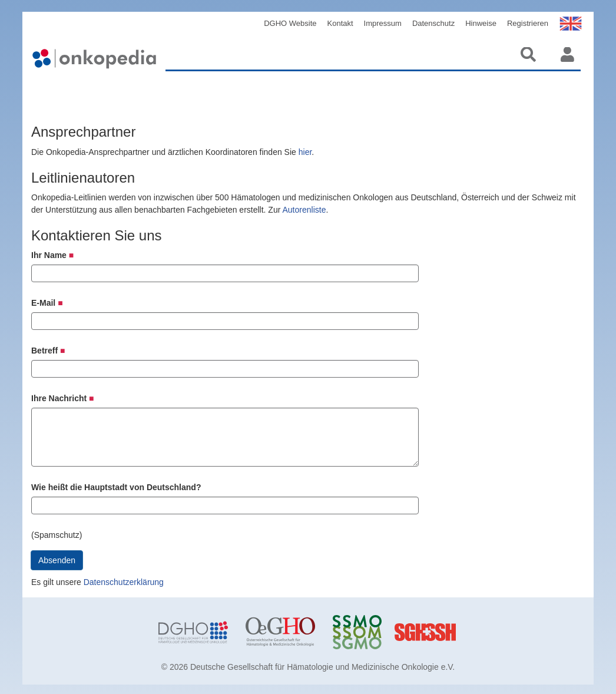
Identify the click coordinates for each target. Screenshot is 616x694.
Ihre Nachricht (63, 398)
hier (305, 152)
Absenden (57, 560)
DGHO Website (290, 23)
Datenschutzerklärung (124, 582)
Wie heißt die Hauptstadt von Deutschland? (116, 487)
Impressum (383, 23)
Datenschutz (433, 23)
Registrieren (528, 23)
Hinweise (481, 23)
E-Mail (47, 303)
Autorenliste (304, 210)
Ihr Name (52, 255)
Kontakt (340, 23)
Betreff (48, 351)
